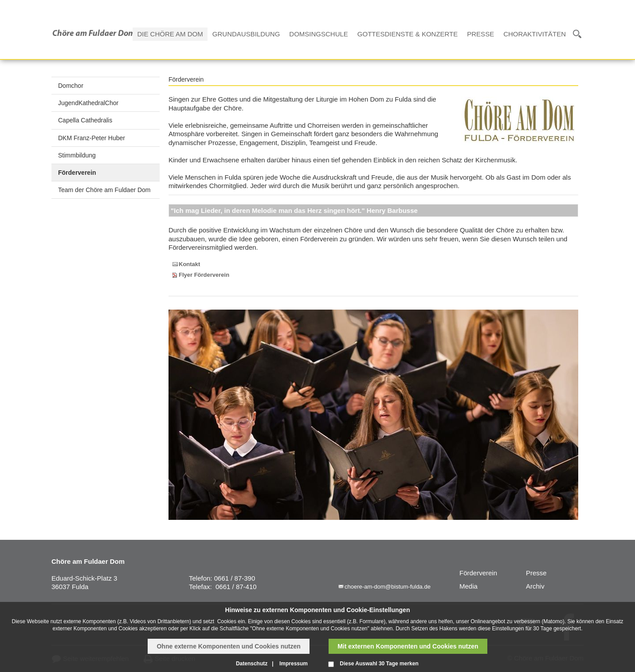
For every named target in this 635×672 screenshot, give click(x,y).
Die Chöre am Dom (170, 34)
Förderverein (77, 173)
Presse (480, 34)
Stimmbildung (77, 155)
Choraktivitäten (535, 34)
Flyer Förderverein (204, 275)
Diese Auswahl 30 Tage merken (379, 664)
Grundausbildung (246, 34)
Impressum (294, 664)
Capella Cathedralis (85, 120)
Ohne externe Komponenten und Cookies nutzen (228, 646)
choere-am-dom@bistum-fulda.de (388, 587)
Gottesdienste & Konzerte (408, 34)
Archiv (535, 586)
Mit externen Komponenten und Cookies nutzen (408, 646)
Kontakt (189, 264)
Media (468, 586)
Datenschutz (252, 664)
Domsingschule (319, 34)
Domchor (71, 86)
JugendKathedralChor (88, 103)
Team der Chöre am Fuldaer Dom (104, 190)
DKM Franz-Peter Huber (92, 138)
